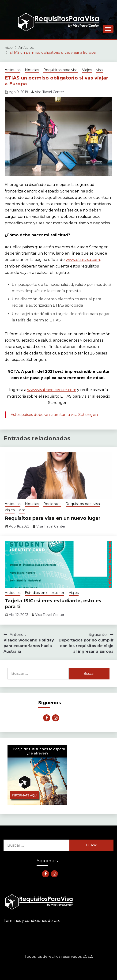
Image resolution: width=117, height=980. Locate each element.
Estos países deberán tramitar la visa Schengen (54, 415)
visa (100, 70)
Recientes (52, 504)
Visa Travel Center (49, 92)
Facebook (47, 718)
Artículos (13, 70)
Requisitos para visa (60, 70)
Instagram (56, 718)
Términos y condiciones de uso (32, 921)
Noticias (32, 70)
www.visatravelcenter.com (52, 390)
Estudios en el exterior (45, 593)
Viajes (87, 70)
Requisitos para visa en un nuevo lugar (53, 518)
